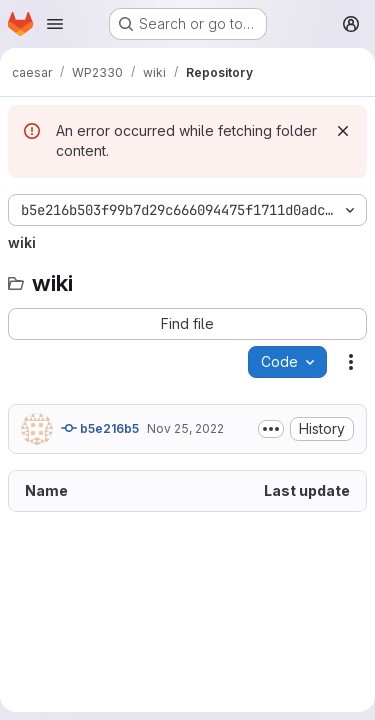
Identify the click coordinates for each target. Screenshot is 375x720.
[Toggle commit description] (271, 429)
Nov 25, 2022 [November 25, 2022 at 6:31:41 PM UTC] (185, 428)
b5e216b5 (100, 428)
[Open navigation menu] (55, 24)
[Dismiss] (343, 131)
